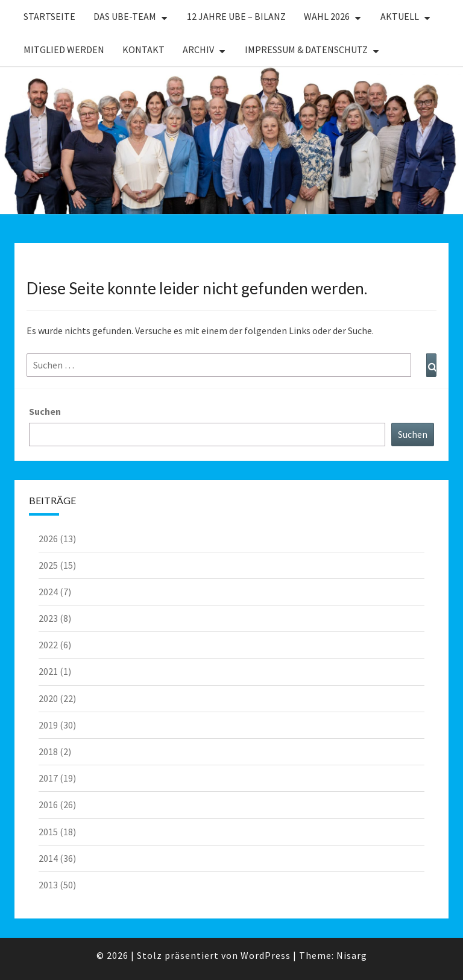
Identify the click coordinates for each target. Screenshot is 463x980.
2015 (48, 832)
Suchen (45, 411)
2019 (48, 725)
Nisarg (352, 955)
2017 (48, 778)
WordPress (266, 955)
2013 (48, 885)
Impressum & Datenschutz (306, 49)
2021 (48, 671)
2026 (48, 539)
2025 (48, 565)
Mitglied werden (64, 49)
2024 (48, 592)
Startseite (49, 16)
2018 (48, 751)
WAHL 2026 (327, 16)
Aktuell (400, 16)
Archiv (198, 49)
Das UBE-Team (125, 16)
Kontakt (143, 49)
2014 (48, 858)
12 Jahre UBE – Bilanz (236, 16)
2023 (48, 618)
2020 (48, 698)
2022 (48, 645)
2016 (48, 805)
